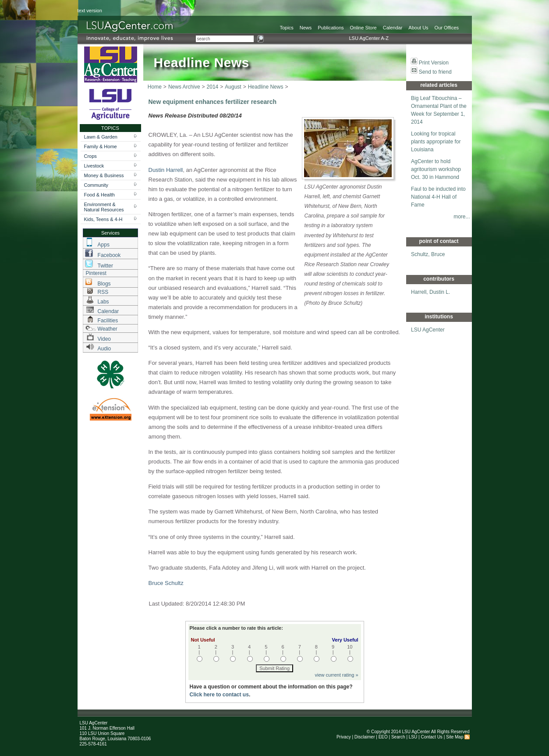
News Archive (184, 87)
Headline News (266, 87)
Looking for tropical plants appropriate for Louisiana (436, 142)
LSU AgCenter (428, 330)
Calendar (393, 28)
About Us (418, 28)
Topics (287, 28)
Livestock (94, 166)
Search (398, 737)
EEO (383, 737)
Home (155, 87)
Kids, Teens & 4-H (103, 219)
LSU (413, 737)
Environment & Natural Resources (104, 207)
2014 (213, 87)
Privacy (344, 737)
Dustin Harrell (166, 170)
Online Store (363, 28)
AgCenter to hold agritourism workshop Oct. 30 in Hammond (436, 169)
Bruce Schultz (166, 583)
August (233, 87)
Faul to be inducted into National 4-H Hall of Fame (438, 197)
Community (96, 185)
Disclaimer (365, 737)
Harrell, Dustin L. (430, 292)
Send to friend (435, 72)
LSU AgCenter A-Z (369, 38)
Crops (90, 156)
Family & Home (101, 146)
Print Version (434, 63)
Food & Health (99, 195)
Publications (331, 28)
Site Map (455, 737)
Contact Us (431, 737)
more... (462, 217)
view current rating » (336, 675)
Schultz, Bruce (428, 254)
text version (90, 11)
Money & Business (104, 175)
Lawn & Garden (101, 137)
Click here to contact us (219, 695)
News (306, 28)
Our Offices (447, 28)
